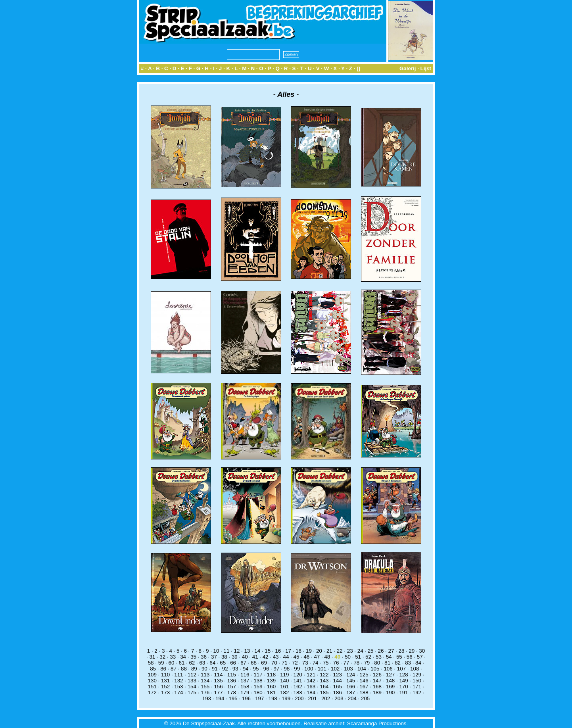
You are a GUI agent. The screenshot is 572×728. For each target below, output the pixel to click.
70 (274, 663)
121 (311, 675)
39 (235, 657)
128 (403, 675)
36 (204, 657)
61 (182, 663)
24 (360, 651)
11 (227, 651)
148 (390, 681)
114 (218, 675)
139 (271, 681)
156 (218, 687)
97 (276, 669)
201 (313, 698)
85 (153, 669)
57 (420, 657)
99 (297, 669)
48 (327, 657)
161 (284, 687)
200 (299, 698)
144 (338, 681)
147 (377, 681)
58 (151, 663)
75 (326, 663)
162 (298, 687)
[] (358, 68)
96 (266, 669)
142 (311, 681)
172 (152, 692)
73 (305, 663)
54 (389, 657)
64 (212, 663)
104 (362, 669)
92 (225, 669)
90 (204, 669)
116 (245, 675)
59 (161, 663)
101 (322, 669)
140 (284, 681)
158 (245, 687)
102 (335, 669)
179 (245, 692)
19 (309, 651)
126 (377, 675)
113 (205, 675)
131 (165, 681)
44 (286, 657)
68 (254, 663)
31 (152, 657)
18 (298, 651)
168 (377, 687)
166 (351, 687)
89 (194, 669)
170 (403, 687)
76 (336, 663)
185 (324, 692)
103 (348, 669)
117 (258, 675)
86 (163, 669)
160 (271, 687)
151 (152, 687)
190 (390, 692)
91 (215, 669)
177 (218, 692)
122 (324, 675)
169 (390, 687)
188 (364, 692)
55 (399, 657)
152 (165, 687)
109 (152, 675)
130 (152, 681)
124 (351, 675)
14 (257, 651)
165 (338, 687)
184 (311, 692)
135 (218, 681)
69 (264, 663)
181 (271, 692)
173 (165, 692)
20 (319, 651)
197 (259, 698)
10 (216, 651)
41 (255, 657)
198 (273, 698)
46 (306, 657)
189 (377, 692)
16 (278, 651)
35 (193, 657)
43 (276, 657)
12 (237, 651)
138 (258, 681)
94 (246, 669)
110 (165, 675)
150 (417, 681)
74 (316, 663)
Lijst (426, 68)
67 (243, 663)
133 (192, 681)
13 (247, 651)
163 (311, 687)
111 (179, 675)
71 (285, 663)
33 (173, 657)
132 (179, 681)
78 (356, 663)
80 (377, 663)
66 (233, 663)
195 (233, 698)
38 (224, 657)
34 (183, 657)
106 (388, 669)
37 (214, 657)
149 (403, 681)
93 (235, 669)
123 (338, 675)
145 (351, 681)
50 (348, 657)
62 (192, 663)
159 (258, 687)
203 (339, 698)
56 (410, 657)
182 (284, 692)
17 (288, 651)
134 (205, 681)
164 (324, 687)
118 (271, 675)
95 (256, 669)
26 (381, 651)
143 (324, 681)
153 (179, 687)
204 (352, 698)
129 (417, 675)
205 (365, 698)
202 (326, 698)
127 (390, 675)
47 (317, 657)
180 (258, 692)
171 (417, 687)
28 (401, 651)
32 (162, 657)
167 (364, 687)
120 (298, 675)
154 (192, 687)
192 (417, 692)
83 (408, 663)
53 (379, 657)
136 (232, 681)
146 (364, 681)
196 (246, 698)
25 (371, 651)
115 (232, 675)
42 (266, 657)
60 (172, 663)
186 (338, 692)
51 (358, 657)
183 (298, 692)
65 (223, 663)
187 (351, 692)
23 (350, 651)
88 (184, 669)
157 (232, 687)
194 (220, 698)
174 (179, 692)
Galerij (408, 68)
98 (287, 669)
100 (309, 669)
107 (401, 669)
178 (232, 692)
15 (268, 651)
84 (418, 663)
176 (205, 692)
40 (245, 657)
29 (412, 651)
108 (415, 669)
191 (403, 692)
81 (387, 663)
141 (298, 681)
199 (286, 698)
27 (391, 651)
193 (207, 698)
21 (329, 651)
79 (367, 663)
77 (346, 663)
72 (295, 663)
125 (364, 675)
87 (174, 669)
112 (192, 675)
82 (398, 663)
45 (297, 657)
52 (368, 657)
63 (202, 663)
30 (422, 651)
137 (245, 681)
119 (284, 675)
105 (375, 669)
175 (192, 692)
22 (340, 651)
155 (205, 687)
